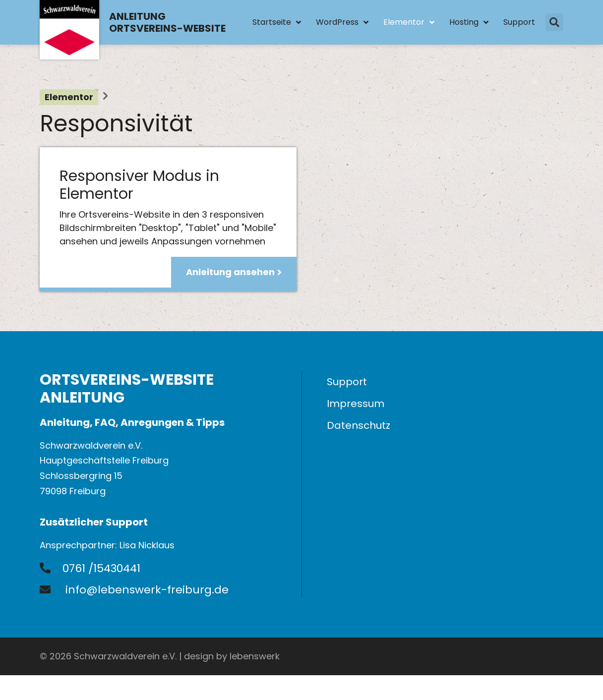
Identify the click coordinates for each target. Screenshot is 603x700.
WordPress (342, 22)
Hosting (469, 22)
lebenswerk (255, 656)
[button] (554, 22)
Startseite (277, 22)
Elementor (409, 22)
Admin (549, 656)
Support (519, 22)
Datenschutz (359, 425)
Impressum (356, 404)
